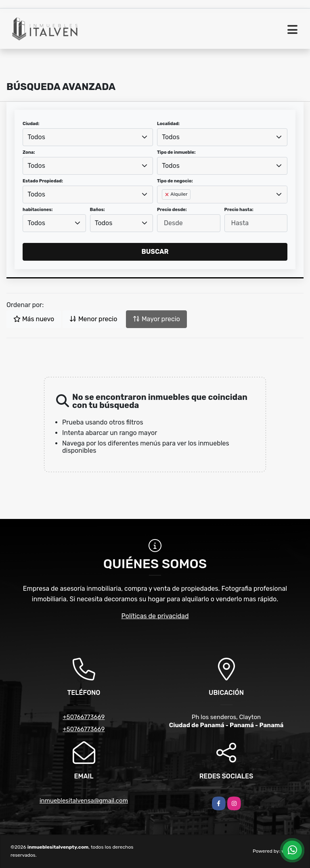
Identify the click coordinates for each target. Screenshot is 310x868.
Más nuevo (34, 319)
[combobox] (88, 137)
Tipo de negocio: (175, 181)
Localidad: (168, 124)
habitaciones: (38, 210)
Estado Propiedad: (43, 181)
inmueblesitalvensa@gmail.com (84, 801)
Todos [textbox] (36, 137)
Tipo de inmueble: (176, 152)
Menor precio (93, 319)
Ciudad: (31, 124)
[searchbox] (164, 207)
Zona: (29, 152)
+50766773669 (84, 717)
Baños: (97, 210)
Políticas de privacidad (155, 616)
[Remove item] (168, 195)
